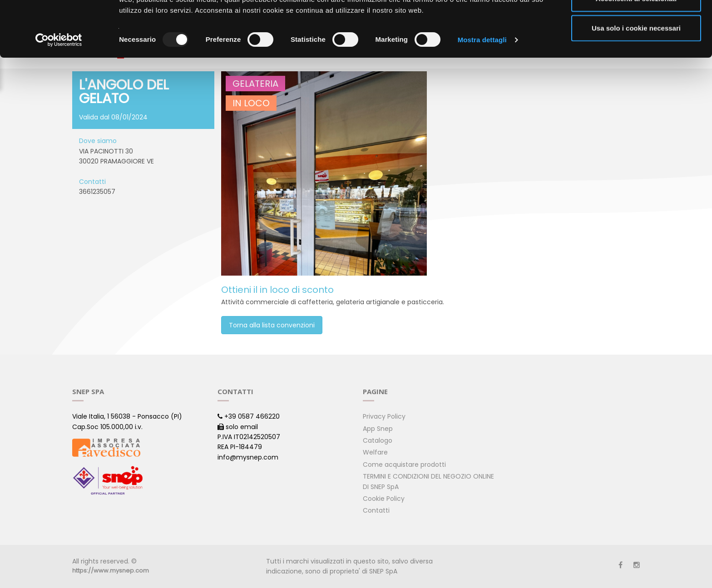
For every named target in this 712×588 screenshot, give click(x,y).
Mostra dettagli (482, 95)
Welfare (375, 452)
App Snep (378, 429)
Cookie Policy (384, 499)
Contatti (376, 510)
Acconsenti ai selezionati (636, 54)
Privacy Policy (384, 416)
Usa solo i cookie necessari (636, 83)
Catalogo (378, 440)
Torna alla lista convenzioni (272, 325)
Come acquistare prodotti (404, 464)
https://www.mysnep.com (111, 571)
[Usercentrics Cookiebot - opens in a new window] (59, 95)
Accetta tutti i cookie (636, 24)
